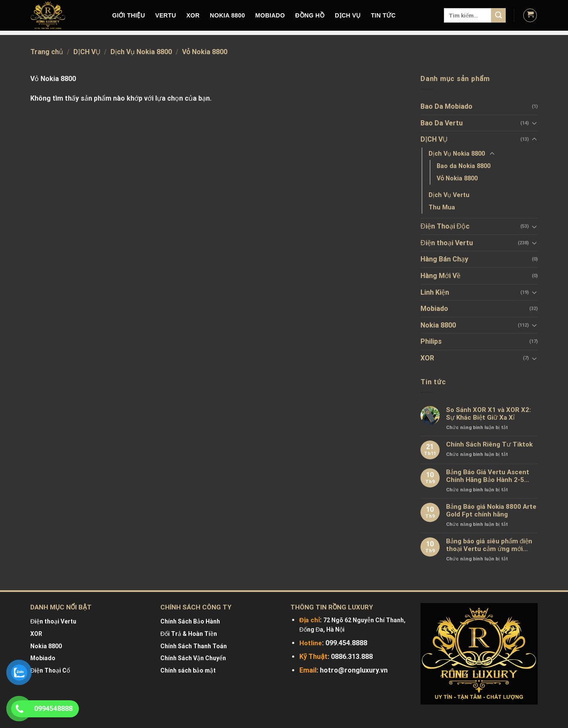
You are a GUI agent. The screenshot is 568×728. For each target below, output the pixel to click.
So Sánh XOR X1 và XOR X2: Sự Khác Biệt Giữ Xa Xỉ (488, 414)
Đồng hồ (310, 15)
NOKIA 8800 (227, 15)
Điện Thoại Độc (445, 226)
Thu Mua (442, 207)
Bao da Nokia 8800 (464, 166)
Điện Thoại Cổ (50, 670)
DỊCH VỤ (348, 15)
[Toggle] (534, 123)
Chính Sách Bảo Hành (190, 621)
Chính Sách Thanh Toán (194, 646)
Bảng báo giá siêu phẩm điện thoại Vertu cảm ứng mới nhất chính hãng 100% (489, 545)
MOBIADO (270, 15)
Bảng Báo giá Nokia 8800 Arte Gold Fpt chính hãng (491, 510)
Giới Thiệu (129, 15)
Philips (431, 341)
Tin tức (383, 15)
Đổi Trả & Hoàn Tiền (189, 634)
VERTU (166, 15)
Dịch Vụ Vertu (449, 195)
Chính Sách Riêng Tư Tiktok (489, 444)
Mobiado (434, 309)
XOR (193, 15)
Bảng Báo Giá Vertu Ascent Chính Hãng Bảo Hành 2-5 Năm (488, 476)
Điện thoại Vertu (447, 243)
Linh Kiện (435, 292)
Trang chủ (47, 52)
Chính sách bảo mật (188, 670)
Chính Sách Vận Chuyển (193, 658)
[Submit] (498, 15)
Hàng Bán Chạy (444, 259)
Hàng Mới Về (440, 276)
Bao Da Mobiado (446, 106)
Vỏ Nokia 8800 (457, 178)
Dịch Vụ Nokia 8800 (141, 52)
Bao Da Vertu (442, 123)
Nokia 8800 (438, 325)
